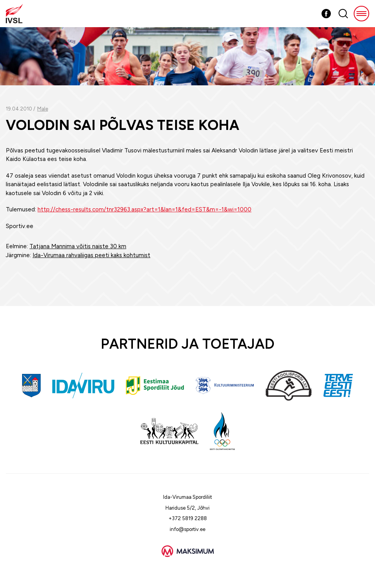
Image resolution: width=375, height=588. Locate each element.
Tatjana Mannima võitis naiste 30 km (78, 246)
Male (43, 109)
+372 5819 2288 (188, 518)
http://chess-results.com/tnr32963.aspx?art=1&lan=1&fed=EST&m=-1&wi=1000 (144, 209)
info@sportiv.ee (187, 529)
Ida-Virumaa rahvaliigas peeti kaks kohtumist (91, 255)
